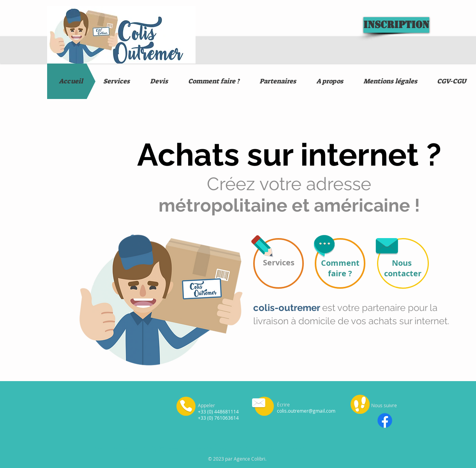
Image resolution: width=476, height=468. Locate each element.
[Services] (279, 263)
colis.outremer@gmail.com (306, 411)
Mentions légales (160, 448)
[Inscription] (396, 25)
